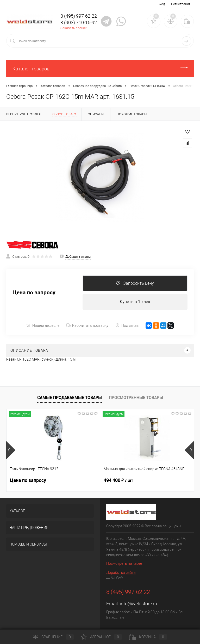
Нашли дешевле (43, 325)
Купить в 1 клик (135, 302)
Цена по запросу (34, 292)
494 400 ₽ (118, 480)
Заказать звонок (74, 28)
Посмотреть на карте (124, 563)
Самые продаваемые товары (70, 397)
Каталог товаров (100, 69)
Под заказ (127, 325)
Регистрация (181, 4)
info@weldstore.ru (138, 604)
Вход (161, 4)
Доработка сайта (121, 573)
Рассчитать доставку (87, 326)
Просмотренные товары (136, 397)
